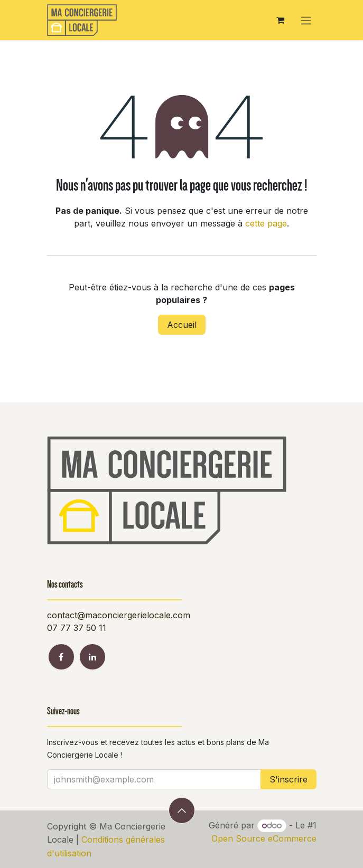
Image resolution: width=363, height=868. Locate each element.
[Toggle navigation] (306, 20)
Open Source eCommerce (264, 838)
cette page (266, 223)
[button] (182, 810)
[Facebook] (61, 657)
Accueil (182, 325)
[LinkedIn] (92, 657)
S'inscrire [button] (288, 779)
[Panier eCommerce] (281, 20)
